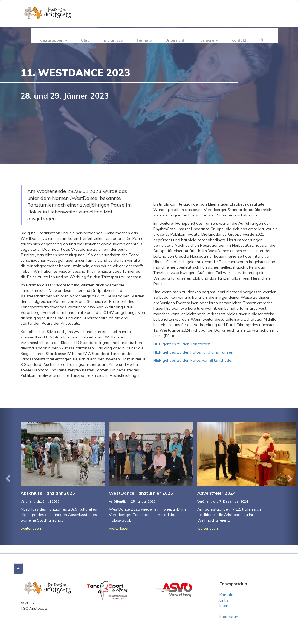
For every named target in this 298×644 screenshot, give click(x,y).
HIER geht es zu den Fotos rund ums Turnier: (193, 352)
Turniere (208, 40)
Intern (225, 606)
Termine (144, 40)
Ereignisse (113, 40)
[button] (7, 477)
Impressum (229, 617)
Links (224, 600)
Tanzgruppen (53, 40)
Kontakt (239, 40)
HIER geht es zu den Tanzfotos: (182, 344)
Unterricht (175, 40)
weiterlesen (31, 528)
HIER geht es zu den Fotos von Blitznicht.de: (193, 360)
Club (85, 40)
